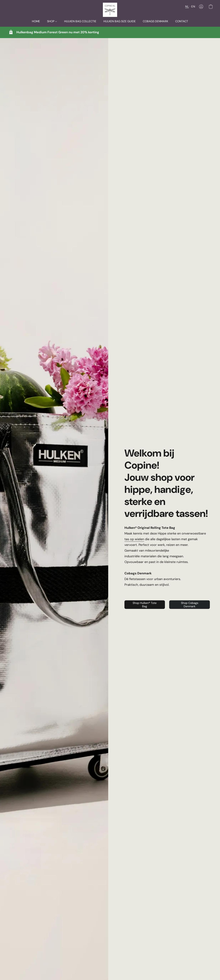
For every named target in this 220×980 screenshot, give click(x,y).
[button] (110, 10)
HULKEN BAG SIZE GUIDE (120, 21)
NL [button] (187, 6)
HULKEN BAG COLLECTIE (80, 21)
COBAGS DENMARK (155, 21)
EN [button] (193, 6)
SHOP (52, 21)
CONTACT (182, 21)
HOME (36, 21)
